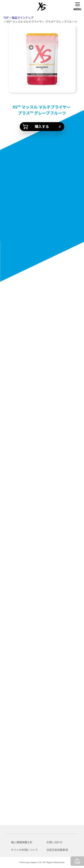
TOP (6, 17)
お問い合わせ (54, 842)
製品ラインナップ (23, 17)
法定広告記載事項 (57, 850)
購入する (42, 126)
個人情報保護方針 (22, 842)
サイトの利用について (24, 850)
